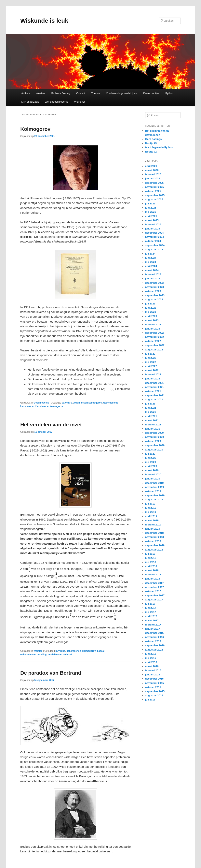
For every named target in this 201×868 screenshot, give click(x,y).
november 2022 (155, 337)
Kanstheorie (42, 406)
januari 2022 (153, 379)
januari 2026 (153, 178)
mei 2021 (151, 412)
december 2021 (154, 383)
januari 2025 (153, 229)
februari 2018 (153, 574)
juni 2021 (151, 408)
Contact (81, 93)
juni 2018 (151, 558)
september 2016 (155, 645)
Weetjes (40, 93)
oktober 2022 (153, 341)
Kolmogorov (35, 129)
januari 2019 (153, 529)
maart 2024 (152, 270)
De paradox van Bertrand (51, 673)
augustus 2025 (154, 199)
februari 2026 (153, 174)
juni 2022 (151, 358)
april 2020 (151, 466)
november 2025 (155, 187)
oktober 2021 (153, 391)
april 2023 (151, 316)
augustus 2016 (154, 650)
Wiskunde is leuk (44, 21)
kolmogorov (57, 406)
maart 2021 (152, 420)
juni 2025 (151, 208)
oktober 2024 (153, 241)
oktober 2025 (153, 191)
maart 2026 (152, 170)
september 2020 (155, 445)
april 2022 (151, 366)
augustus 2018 (154, 550)
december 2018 (154, 533)
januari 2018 (153, 579)
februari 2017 (153, 625)
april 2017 (151, 616)
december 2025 (154, 183)
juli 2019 (150, 504)
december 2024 (154, 233)
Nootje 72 (151, 152)
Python (169, 93)
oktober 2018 (153, 541)
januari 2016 (153, 675)
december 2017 (154, 583)
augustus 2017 (154, 600)
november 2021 (155, 387)
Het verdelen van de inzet (51, 425)
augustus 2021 (154, 399)
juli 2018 (150, 554)
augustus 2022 (154, 350)
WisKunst (80, 102)
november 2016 (155, 637)
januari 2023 (153, 329)
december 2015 (154, 679)
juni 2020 (151, 458)
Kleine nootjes (151, 93)
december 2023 (154, 283)
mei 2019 (151, 512)
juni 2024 (151, 258)
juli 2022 (150, 354)
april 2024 (151, 266)
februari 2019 (153, 525)
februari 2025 (153, 224)
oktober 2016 (153, 641)
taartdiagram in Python (159, 147)
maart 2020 (152, 470)
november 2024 (155, 237)
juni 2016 (151, 654)
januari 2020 (153, 479)
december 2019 (154, 483)
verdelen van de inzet (60, 655)
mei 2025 (151, 212)
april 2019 (151, 516)
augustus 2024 (154, 250)
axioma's (67, 403)
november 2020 (155, 437)
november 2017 (155, 587)
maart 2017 (152, 620)
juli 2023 (150, 304)
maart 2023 (152, 320)
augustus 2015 (154, 695)
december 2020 (154, 433)
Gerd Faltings (154, 139)
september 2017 (155, 595)
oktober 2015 (153, 687)
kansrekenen (74, 651)
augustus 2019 (154, 500)
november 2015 (155, 683)
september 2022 (155, 345)
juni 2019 (151, 508)
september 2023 (155, 295)
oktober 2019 (153, 491)
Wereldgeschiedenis (56, 102)
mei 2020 (151, 462)
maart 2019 (152, 520)
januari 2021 (153, 429)
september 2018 (155, 545)
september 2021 (155, 395)
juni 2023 (151, 308)
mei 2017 (151, 612)
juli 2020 (150, 454)
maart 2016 (152, 666)
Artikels (26, 93)
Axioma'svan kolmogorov (88, 403)
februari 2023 (153, 324)
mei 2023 (151, 312)
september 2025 (155, 195)
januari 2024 (153, 279)
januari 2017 (153, 629)
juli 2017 (150, 604)
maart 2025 (152, 220)
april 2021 (151, 416)
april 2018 (151, 566)
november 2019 (155, 487)
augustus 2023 (154, 299)
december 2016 (154, 633)
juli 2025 (150, 204)
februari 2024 (153, 274)
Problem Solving (61, 93)
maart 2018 (152, 570)
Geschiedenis (41, 403)
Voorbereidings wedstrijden (122, 93)
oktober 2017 (153, 591)
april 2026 (151, 166)
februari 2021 (153, 425)
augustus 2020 (154, 450)
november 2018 (155, 537)
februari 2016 (153, 670)
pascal (101, 651)
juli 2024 (150, 254)
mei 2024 (151, 262)
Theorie (96, 93)
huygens (60, 651)
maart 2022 (152, 370)
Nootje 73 (151, 143)
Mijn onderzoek (30, 102)
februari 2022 (153, 374)
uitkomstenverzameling (33, 655)
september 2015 (155, 691)
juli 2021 (150, 404)
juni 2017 (151, 608)
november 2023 (155, 287)
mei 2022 (151, 362)
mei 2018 (151, 562)
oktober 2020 (153, 441)
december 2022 (154, 333)
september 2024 (155, 245)
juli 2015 (150, 700)
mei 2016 (151, 658)
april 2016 (151, 662)
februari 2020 (153, 474)
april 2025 (151, 216)
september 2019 (155, 495)
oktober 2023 (153, 291)
